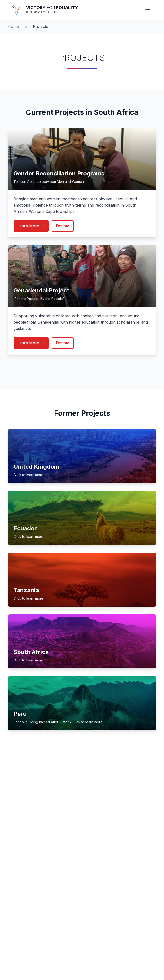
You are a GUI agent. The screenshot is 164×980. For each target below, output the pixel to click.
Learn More (31, 226)
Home (13, 26)
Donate (63, 226)
